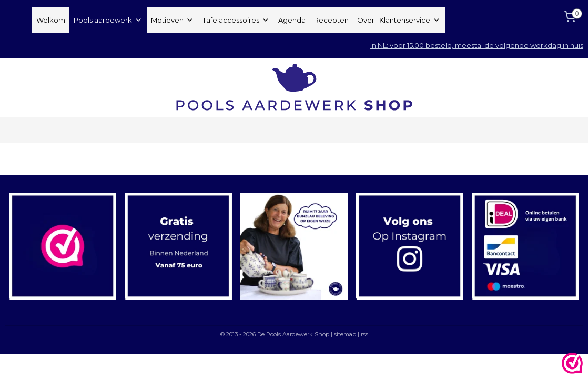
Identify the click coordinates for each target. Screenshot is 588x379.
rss (364, 334)
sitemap (345, 334)
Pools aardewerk (108, 20)
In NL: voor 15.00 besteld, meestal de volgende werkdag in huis (477, 45)
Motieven (173, 20)
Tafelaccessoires (236, 20)
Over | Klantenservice (399, 20)
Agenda (292, 20)
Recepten (331, 20)
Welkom (51, 20)
